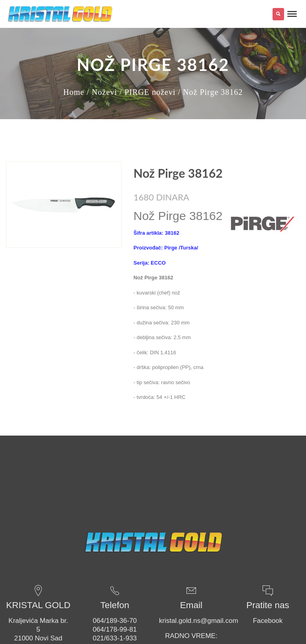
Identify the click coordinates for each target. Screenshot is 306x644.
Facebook (268, 621)
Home (74, 92)
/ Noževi (102, 92)
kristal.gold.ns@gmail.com (199, 621)
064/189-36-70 (115, 621)
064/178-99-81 (115, 629)
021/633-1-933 (115, 638)
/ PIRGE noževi (148, 92)
